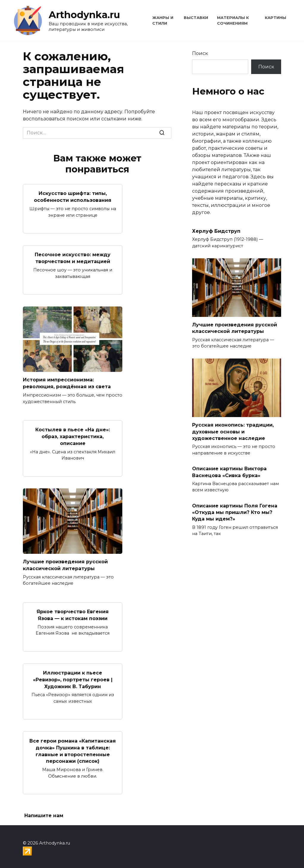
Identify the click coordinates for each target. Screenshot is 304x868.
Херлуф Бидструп (216, 231)
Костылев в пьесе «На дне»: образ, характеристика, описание (73, 435)
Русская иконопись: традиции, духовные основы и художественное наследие (233, 432)
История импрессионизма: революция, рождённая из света (67, 382)
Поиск (200, 53)
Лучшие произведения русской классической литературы (65, 564)
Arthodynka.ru (84, 15)
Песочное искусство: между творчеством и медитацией (73, 258)
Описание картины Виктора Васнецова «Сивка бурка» (229, 472)
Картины (275, 18)
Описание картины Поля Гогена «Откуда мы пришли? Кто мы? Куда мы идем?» (235, 512)
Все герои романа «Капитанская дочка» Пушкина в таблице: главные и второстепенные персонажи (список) (73, 749)
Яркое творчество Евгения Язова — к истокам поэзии (73, 613)
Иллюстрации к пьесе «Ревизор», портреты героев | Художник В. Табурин (73, 678)
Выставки (196, 18)
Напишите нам (44, 813)
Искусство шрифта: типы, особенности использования (73, 197)
